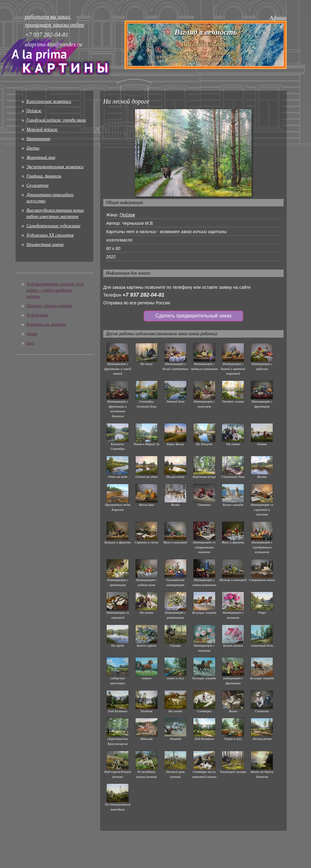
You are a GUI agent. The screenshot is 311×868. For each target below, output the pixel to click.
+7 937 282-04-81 (144, 295)
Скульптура (37, 185)
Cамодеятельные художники (53, 226)
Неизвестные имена (45, 245)
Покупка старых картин (49, 306)
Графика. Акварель (44, 176)
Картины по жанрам (46, 324)
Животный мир (41, 157)
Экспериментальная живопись (55, 167)
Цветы (33, 148)
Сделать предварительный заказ (193, 316)
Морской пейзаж (42, 129)
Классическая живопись (49, 102)
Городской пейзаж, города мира (56, 120)
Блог (31, 343)
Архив (32, 334)
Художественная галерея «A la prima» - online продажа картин (55, 290)
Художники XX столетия (50, 235)
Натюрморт (38, 139)
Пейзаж (34, 111)
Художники (37, 315)
